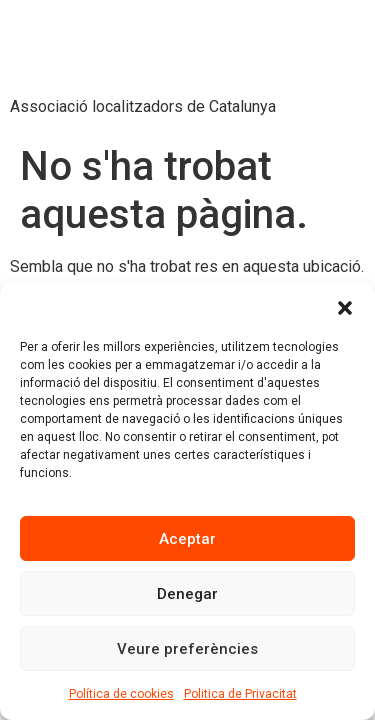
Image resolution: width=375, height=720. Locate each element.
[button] (345, 308)
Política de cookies (121, 694)
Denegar (187, 594)
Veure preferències (187, 649)
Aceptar (187, 539)
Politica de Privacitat (240, 694)
